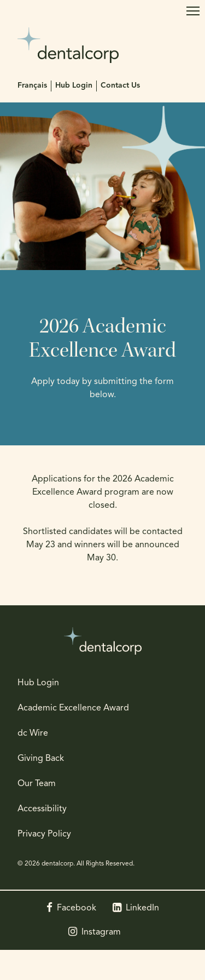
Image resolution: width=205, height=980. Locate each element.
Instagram (101, 932)
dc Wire (33, 733)
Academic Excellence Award (73, 708)
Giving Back (41, 759)
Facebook (77, 908)
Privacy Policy (44, 834)
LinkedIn (142, 908)
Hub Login (74, 86)
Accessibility (42, 809)
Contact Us (120, 86)
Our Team (37, 784)
